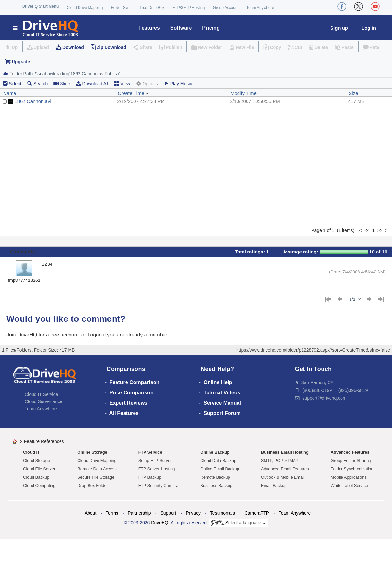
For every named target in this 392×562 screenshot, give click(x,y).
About (91, 513)
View (122, 83)
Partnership (139, 513)
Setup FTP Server (155, 461)
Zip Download (111, 47)
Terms (112, 513)
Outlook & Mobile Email (283, 477)
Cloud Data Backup (218, 461)
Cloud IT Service (41, 394)
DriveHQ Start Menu (40, 6)
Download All (92, 83)
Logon (95, 335)
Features (149, 28)
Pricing (211, 28)
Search (37, 83)
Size (353, 93)
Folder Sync (121, 8)
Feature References (44, 441)
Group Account (226, 8)
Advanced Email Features (285, 469)
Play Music (178, 83)
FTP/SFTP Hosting (189, 8)
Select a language (238, 523)
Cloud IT (32, 452)
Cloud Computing (39, 486)
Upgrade (21, 62)
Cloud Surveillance (44, 401)
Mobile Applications (349, 477)
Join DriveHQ (23, 335)
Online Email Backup (220, 469)
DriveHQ (160, 523)
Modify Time (243, 93)
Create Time (133, 93)
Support (168, 513)
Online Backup (215, 452)
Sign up (339, 28)
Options (147, 83)
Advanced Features (350, 452)
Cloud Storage (37, 461)
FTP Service (150, 452)
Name (10, 93)
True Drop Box (152, 8)
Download (73, 47)
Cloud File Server (39, 469)
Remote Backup (215, 477)
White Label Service (350, 486)
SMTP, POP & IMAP (280, 461)
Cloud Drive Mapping (85, 8)
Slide (62, 83)
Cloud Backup (36, 477)
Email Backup (274, 486)
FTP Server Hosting (157, 469)
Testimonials (223, 513)
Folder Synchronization (352, 469)
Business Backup (216, 486)
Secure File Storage (96, 477)
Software (181, 28)
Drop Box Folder (93, 486)
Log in (369, 28)
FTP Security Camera (159, 486)
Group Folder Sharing (351, 461)
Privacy (193, 513)
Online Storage (92, 452)
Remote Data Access (97, 469)
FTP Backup (150, 477)
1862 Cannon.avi (33, 101)
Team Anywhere (260, 8)
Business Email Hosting (285, 452)
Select (15, 84)
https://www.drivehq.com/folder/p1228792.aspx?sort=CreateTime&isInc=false (313, 350)
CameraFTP (257, 513)
